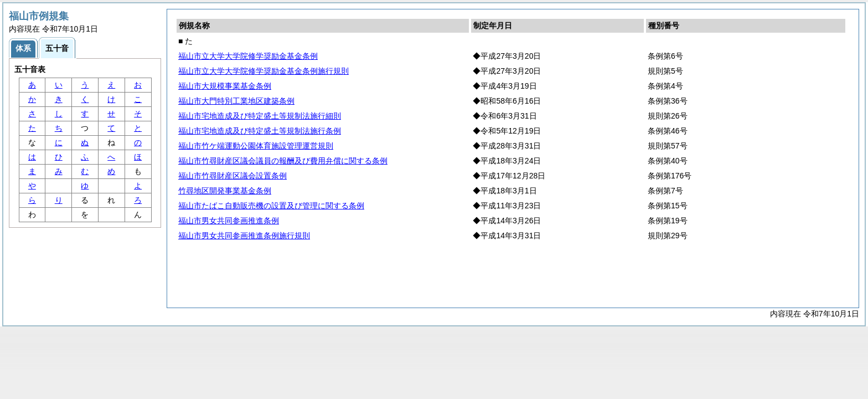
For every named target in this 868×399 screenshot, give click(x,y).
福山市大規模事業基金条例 (225, 86)
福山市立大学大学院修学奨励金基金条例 (248, 56)
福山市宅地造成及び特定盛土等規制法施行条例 (260, 131)
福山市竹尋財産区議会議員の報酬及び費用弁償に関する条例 (283, 161)
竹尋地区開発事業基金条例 (225, 191)
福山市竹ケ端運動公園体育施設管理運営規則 (256, 146)
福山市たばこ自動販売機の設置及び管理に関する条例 (271, 206)
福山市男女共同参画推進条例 (229, 221)
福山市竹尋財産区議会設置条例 (232, 176)
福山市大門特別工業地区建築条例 (236, 101)
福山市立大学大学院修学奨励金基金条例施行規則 (263, 71)
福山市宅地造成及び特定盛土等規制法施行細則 (260, 116)
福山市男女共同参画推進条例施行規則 (244, 236)
